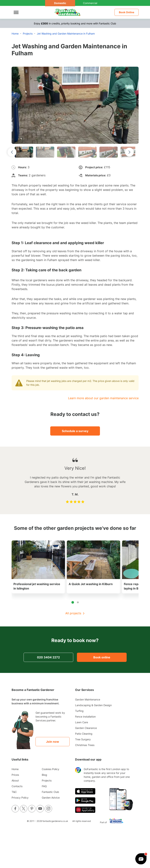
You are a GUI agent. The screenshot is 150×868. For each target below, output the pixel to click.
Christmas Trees (85, 745)
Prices (15, 775)
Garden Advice (51, 798)
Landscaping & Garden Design (93, 705)
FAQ (44, 786)
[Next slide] (129, 152)
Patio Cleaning (84, 734)
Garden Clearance (86, 728)
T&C (14, 792)
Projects (47, 780)
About (15, 780)
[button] (24, 152)
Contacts (17, 786)
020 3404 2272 (48, 657)
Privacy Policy (20, 798)
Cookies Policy (51, 769)
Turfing (79, 711)
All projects (73, 613)
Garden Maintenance (88, 699)
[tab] (73, 602)
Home (15, 769)
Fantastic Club (50, 792)
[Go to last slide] (12, 152)
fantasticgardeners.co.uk (55, 821)
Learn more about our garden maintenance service (103, 398)
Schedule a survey (75, 431)
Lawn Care (82, 722)
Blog (44, 775)
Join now (53, 742)
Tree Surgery (83, 739)
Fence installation (85, 717)
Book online (102, 657)
